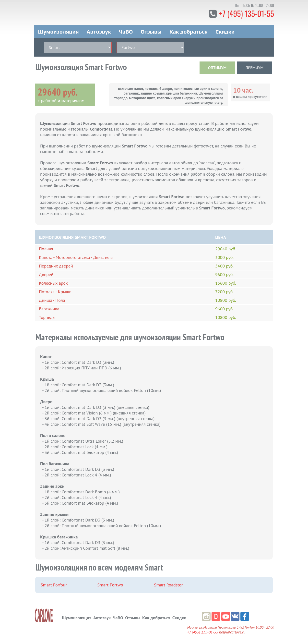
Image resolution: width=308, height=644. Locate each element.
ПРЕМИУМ (255, 67)
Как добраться (189, 31)
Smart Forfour (54, 585)
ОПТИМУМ (217, 67)
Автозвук (99, 31)
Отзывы (151, 31)
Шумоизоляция (58, 31)
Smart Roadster (168, 585)
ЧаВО (126, 31)
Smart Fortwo (110, 585)
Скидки (225, 31)
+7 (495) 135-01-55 (246, 13)
